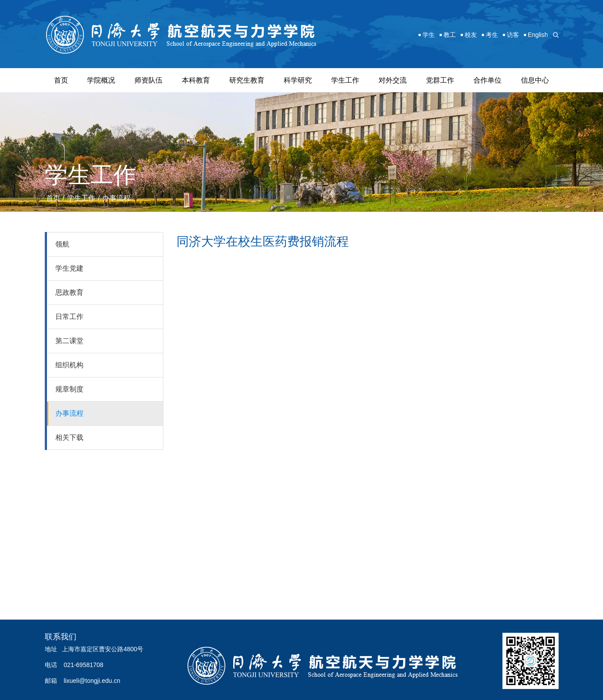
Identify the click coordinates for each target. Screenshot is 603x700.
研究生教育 (247, 80)
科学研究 (298, 80)
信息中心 (535, 80)
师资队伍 (148, 80)
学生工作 (345, 80)
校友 (471, 35)
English (538, 35)
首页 (61, 80)
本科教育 (196, 80)
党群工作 (440, 80)
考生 (492, 35)
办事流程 (116, 198)
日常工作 (69, 317)
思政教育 (69, 292)
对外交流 (393, 80)
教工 (450, 35)
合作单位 (487, 80)
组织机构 (69, 365)
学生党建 (69, 268)
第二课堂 (69, 341)
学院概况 (101, 80)
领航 (62, 244)
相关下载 (69, 437)
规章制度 (69, 389)
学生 (429, 35)
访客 (513, 35)
